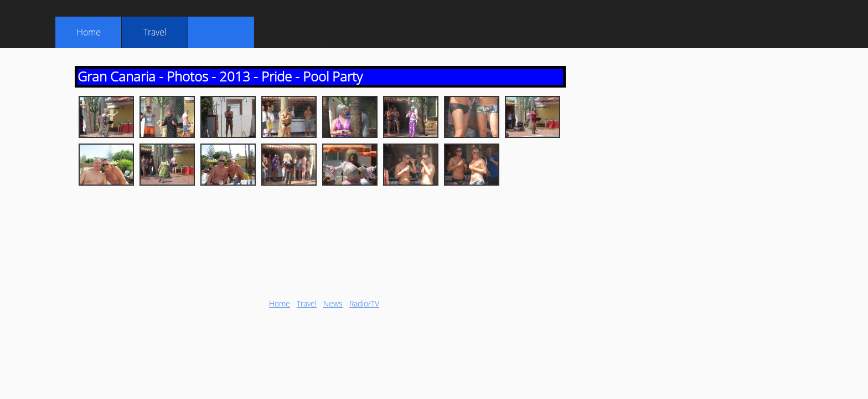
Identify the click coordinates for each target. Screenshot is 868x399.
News (333, 303)
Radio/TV (364, 303)
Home (280, 303)
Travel (307, 303)
